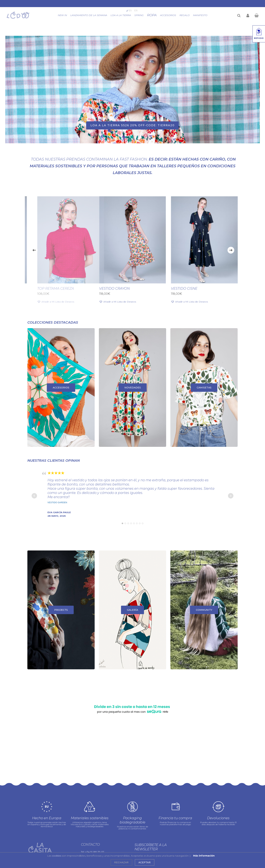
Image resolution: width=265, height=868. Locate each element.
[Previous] (34, 250)
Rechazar (121, 862)
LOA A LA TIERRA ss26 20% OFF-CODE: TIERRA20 (132, 125)
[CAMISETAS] (204, 388)
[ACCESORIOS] (61, 388)
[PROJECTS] (61, 610)
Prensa (86, 833)
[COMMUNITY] (204, 610)
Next (231, 496)
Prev (34, 496)
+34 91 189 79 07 (95, 819)
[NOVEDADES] (132, 388)
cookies (57, 856)
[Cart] (256, 15)
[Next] (231, 250)
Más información (204, 856)
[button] (119, 302)
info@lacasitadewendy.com (106, 823)
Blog (85, 844)
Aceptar (144, 862)
